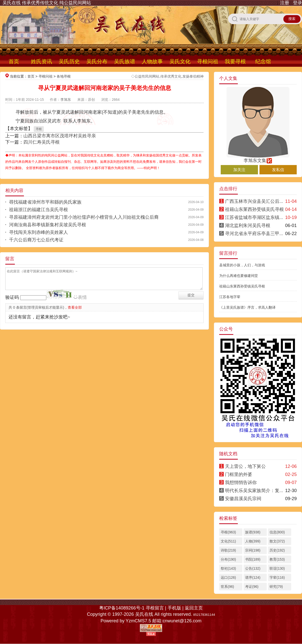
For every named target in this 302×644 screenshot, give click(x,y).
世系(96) (227, 587)
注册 (285, 3)
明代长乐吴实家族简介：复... (254, 491)
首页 (14, 61)
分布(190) (228, 559)
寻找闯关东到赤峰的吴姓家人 (39, 232)
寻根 (39, 129)
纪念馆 (263, 61)
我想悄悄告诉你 (241, 482)
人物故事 (152, 61)
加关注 (239, 170)
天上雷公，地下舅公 (245, 466)
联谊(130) (277, 568)
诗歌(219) (228, 550)
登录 (297, 3)
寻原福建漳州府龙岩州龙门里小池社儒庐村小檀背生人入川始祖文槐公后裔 (84, 217)
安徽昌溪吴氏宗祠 (243, 499)
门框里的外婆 (239, 474)
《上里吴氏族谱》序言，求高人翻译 (247, 307)
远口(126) (228, 577)
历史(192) (277, 550)
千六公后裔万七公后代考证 (36, 240)
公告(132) (253, 568)
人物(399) (253, 541)
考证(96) (252, 587)
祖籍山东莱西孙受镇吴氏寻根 (254, 209)
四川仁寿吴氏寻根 (42, 142)
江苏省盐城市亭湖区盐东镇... (254, 217)
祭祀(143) (228, 568)
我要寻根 (235, 61)
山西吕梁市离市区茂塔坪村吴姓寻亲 (60, 136)
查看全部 (75, 307)
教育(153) (277, 559)
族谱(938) (253, 532)
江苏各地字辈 (230, 297)
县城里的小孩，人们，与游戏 (242, 265)
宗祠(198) (253, 550)
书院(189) (253, 559)
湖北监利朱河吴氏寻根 (248, 226)
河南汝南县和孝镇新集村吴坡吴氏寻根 (48, 225)
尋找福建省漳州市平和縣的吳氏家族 (45, 202)
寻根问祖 (208, 61)
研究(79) (276, 587)
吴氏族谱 (125, 61)
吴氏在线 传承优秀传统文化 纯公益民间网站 (47, 3)
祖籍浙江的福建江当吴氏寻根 (39, 210)
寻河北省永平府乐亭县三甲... (254, 234)
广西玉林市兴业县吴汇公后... (254, 201)
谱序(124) (253, 577)
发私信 (278, 170)
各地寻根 (64, 76)
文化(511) (228, 541)
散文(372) (277, 541)
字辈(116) (277, 577)
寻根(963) (228, 532)
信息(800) (277, 532)
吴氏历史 (69, 61)
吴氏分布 (97, 61)
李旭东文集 (258, 158)
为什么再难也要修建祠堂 (239, 276)
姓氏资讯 (42, 61)
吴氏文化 (180, 61)
